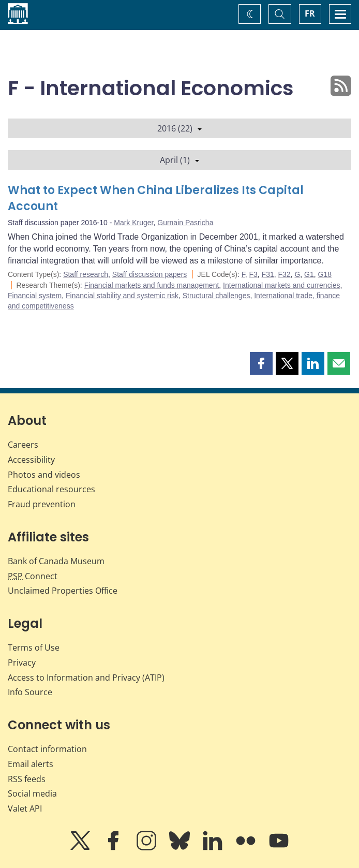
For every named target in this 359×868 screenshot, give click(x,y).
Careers (23, 445)
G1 (309, 274)
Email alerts (31, 764)
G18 (325, 274)
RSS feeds (27, 779)
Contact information (47, 749)
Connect (33, 576)
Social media (32, 793)
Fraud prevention (42, 504)
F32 (285, 274)
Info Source (30, 692)
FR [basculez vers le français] (310, 13)
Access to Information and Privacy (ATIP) (86, 678)
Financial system (35, 296)
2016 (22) (179, 128)
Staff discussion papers (150, 274)
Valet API (25, 808)
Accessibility (31, 460)
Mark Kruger (133, 223)
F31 (268, 274)
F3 (253, 274)
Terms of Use (34, 648)
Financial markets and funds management (152, 285)
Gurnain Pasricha (185, 223)
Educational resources (51, 489)
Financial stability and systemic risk (122, 296)
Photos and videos (44, 475)
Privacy (22, 663)
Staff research (86, 274)
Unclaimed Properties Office (63, 591)
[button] (261, 363)
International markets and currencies (281, 285)
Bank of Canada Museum (56, 561)
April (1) (179, 160)
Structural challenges (216, 296)
